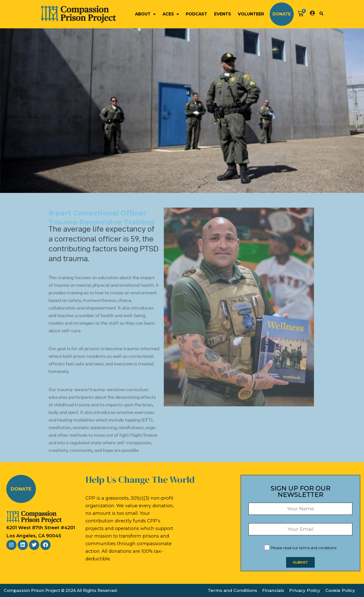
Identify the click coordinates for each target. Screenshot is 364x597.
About (145, 14)
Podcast (197, 14)
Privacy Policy (305, 590)
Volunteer (251, 14)
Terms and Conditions (232, 590)
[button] (321, 13)
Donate (282, 14)
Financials (273, 590)
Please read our (300, 548)
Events (223, 14)
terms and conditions (318, 548)
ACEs (171, 14)
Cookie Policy (340, 590)
